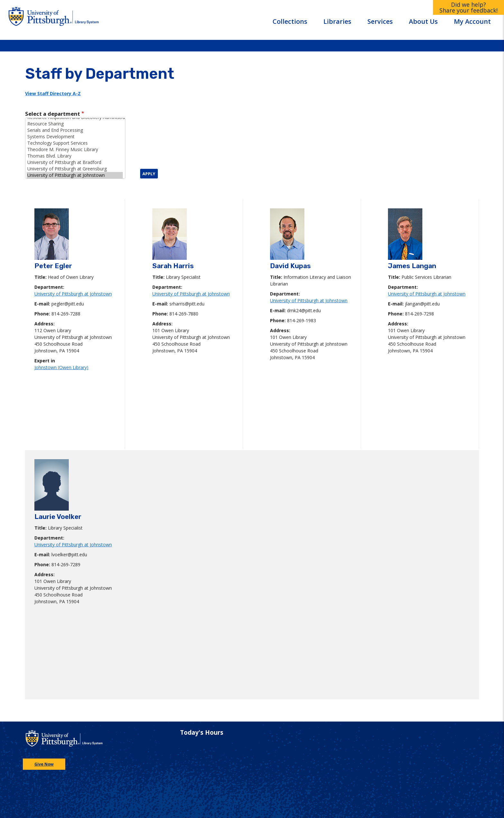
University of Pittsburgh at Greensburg (75, 169)
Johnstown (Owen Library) (61, 367)
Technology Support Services (75, 143)
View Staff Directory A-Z (53, 93)
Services (380, 21)
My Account (472, 21)
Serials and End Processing (75, 130)
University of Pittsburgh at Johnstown (75, 175)
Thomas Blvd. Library (75, 156)
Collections (290, 21)
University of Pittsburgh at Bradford (75, 162)
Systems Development (75, 137)
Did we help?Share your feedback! (468, 7)
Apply (149, 174)
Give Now (44, 764)
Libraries (337, 21)
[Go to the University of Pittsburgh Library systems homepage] (104, 20)
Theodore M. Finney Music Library (75, 150)
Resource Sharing (75, 124)
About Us (423, 21)
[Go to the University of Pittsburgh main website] (39, 20)
